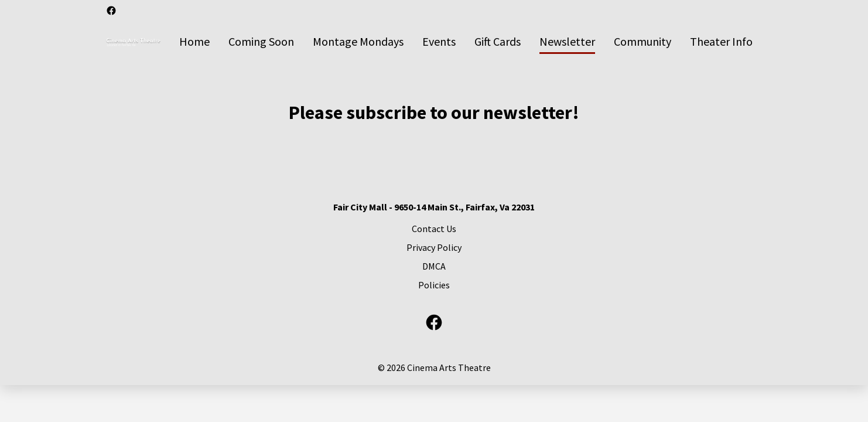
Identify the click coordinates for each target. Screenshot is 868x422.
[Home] (194, 42)
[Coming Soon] (261, 42)
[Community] (643, 42)
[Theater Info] (721, 42)
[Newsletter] (567, 42)
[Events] (439, 42)
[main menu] (466, 42)
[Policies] (434, 285)
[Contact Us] (434, 229)
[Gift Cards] (498, 42)
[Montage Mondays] (358, 42)
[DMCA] (434, 266)
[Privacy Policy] (434, 247)
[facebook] (111, 11)
